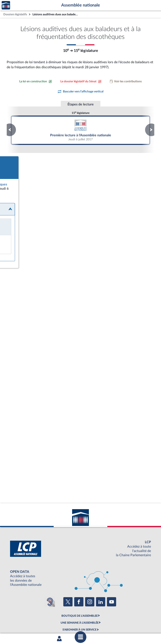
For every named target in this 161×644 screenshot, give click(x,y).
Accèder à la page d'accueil (6, 5)
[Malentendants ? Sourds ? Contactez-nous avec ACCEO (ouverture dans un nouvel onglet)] (50, 578)
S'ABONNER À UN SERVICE (79, 606)
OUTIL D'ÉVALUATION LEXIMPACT (79, 612)
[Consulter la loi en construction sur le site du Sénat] (36, 81)
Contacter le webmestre (97, 624)
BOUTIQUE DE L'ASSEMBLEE (80, 591)
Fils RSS (118, 624)
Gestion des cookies (136, 624)
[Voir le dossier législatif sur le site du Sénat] (81, 81)
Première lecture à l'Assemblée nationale (80, 130)
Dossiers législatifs (15, 14)
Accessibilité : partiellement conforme (58, 624)
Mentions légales (23, 624)
